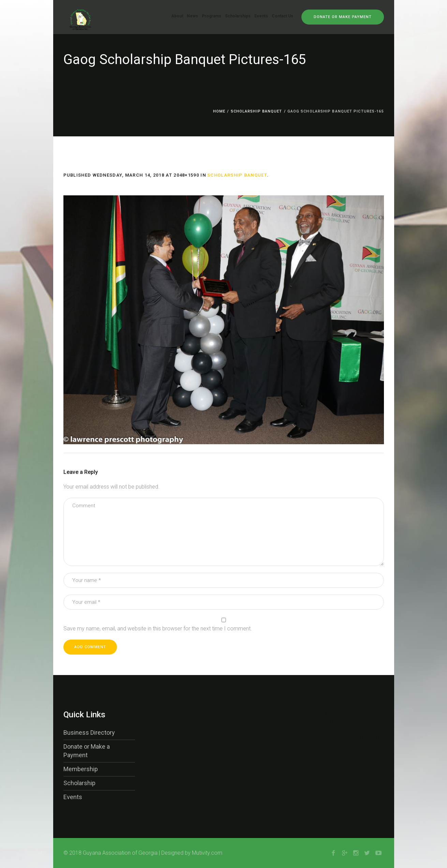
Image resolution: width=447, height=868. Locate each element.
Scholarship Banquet (257, 111)
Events (73, 797)
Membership (81, 769)
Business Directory (89, 732)
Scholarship (79, 783)
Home (219, 111)
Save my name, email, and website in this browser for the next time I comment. (158, 628)
